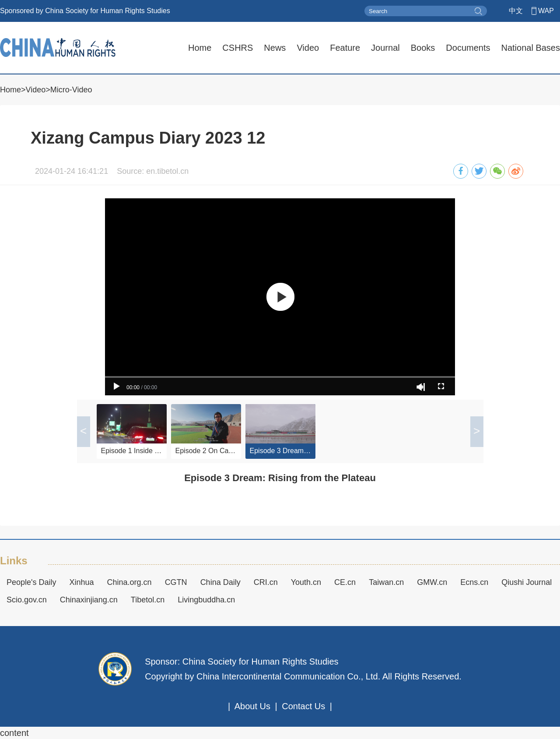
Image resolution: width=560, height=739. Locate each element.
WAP (546, 11)
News (275, 48)
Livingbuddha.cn (206, 600)
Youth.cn (306, 582)
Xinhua (82, 582)
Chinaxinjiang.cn (89, 600)
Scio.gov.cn (27, 600)
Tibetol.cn (148, 600)
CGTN (176, 582)
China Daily (220, 582)
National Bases (530, 48)
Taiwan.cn (386, 582)
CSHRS (238, 48)
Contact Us (303, 706)
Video (308, 48)
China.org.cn (129, 582)
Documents (468, 48)
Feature (345, 48)
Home (200, 48)
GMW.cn (432, 582)
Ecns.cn (474, 582)
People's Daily (31, 582)
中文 (516, 11)
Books (423, 48)
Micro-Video (71, 90)
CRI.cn (266, 582)
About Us (252, 706)
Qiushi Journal (527, 582)
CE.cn (345, 582)
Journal (385, 48)
